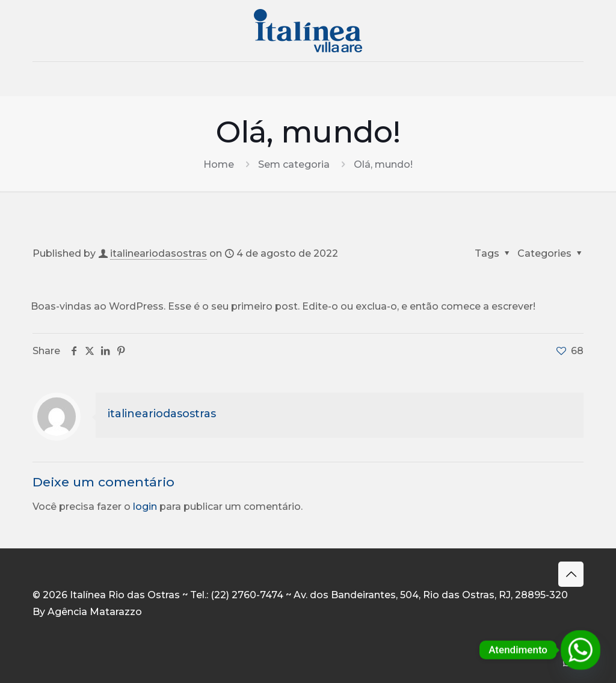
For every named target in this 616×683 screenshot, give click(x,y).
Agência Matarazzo (95, 612)
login (145, 507)
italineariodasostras (159, 253)
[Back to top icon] (571, 574)
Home (219, 164)
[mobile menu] (43, 79)
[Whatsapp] (581, 650)
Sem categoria (294, 164)
